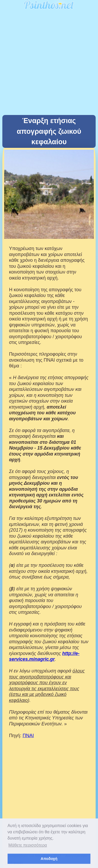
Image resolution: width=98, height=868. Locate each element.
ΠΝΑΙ (28, 736)
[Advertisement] (49, 63)
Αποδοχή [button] (49, 859)
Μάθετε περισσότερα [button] (28, 845)
